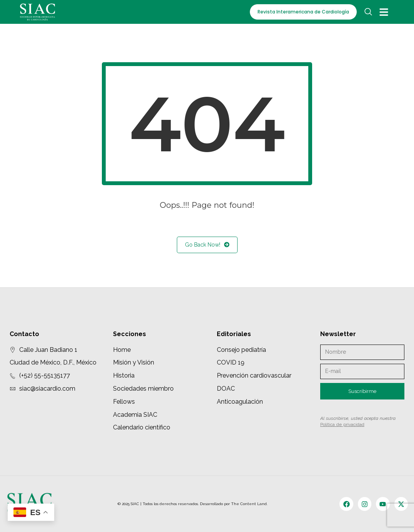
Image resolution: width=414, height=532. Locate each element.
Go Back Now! (207, 245)
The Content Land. (250, 504)
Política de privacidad (342, 424)
